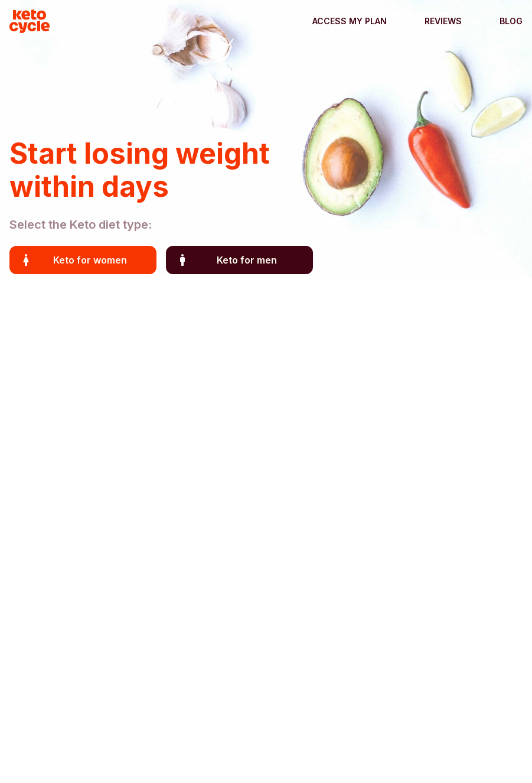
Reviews (443, 21)
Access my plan (350, 21)
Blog (511, 21)
